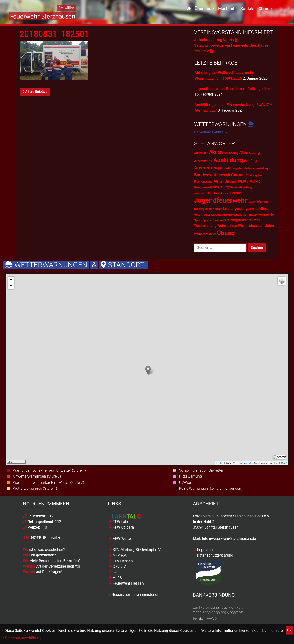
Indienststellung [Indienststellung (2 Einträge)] (241, 187)
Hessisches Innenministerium (135, 595)
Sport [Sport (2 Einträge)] (198, 220)
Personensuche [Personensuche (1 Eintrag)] (212, 215)
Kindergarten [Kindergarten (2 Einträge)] (203, 209)
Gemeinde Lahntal (211, 132)
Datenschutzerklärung (22, 638)
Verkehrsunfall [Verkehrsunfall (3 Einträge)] (249, 220)
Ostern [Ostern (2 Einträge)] (199, 215)
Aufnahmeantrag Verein (216, 40)
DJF (114, 572)
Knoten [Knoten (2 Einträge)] (218, 209)
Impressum (205, 550)
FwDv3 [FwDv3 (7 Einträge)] (242, 181)
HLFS (115, 578)
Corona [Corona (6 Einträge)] (238, 175)
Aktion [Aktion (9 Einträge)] (216, 152)
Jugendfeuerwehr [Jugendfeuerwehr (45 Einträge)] (221, 200)
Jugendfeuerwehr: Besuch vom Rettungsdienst (234, 89)
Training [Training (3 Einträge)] (231, 220)
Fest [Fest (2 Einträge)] (261, 175)
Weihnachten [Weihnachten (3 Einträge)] (227, 226)
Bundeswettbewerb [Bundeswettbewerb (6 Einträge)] (212, 175)
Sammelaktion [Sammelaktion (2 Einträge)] (253, 215)
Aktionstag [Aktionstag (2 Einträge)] (231, 153)
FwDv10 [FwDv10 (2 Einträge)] (255, 181)
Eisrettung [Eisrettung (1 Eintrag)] (251, 176)
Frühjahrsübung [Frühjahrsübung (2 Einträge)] (224, 181)
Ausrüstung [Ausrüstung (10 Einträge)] (206, 168)
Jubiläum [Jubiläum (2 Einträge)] (235, 193)
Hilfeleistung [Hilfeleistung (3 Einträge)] (220, 187)
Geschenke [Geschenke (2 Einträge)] (202, 187)
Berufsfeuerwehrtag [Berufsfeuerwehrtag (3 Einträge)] (253, 168)
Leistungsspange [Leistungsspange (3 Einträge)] (236, 209)
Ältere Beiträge (35, 92)
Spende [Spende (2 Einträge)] (269, 215)
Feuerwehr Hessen (126, 583)
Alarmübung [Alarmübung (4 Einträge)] (250, 153)
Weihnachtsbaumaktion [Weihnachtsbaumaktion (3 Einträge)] (256, 226)
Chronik (266, 9)
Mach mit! (227, 9)
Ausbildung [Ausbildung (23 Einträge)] (228, 160)
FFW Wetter (121, 539)
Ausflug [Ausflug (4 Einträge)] (250, 161)
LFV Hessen (121, 561)
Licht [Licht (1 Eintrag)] (253, 209)
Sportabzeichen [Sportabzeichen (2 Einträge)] (213, 220)
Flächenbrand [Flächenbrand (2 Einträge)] (203, 181)
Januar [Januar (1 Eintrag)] (224, 193)
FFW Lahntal (121, 522)
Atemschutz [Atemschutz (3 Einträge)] (203, 161)
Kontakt (247, 9)
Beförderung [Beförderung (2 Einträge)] (228, 168)
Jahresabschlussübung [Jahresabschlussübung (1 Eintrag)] (207, 193)
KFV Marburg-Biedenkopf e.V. (135, 550)
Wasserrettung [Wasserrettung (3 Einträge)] (205, 226)
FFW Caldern (122, 527)
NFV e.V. (118, 555)
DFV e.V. (118, 567)
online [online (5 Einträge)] (262, 208)
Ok (289, 630)
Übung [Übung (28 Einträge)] (226, 233)
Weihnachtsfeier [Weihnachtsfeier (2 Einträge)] (205, 234)
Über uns (203, 9)
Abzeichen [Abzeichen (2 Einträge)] (201, 153)
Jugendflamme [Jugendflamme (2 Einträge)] (258, 202)
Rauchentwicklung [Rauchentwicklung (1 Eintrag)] (232, 215)
